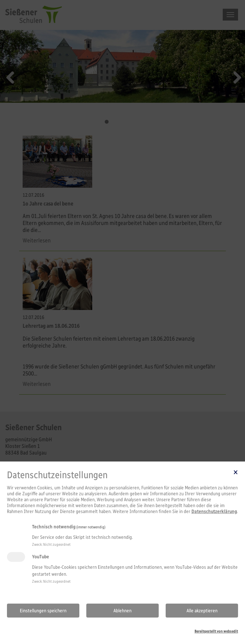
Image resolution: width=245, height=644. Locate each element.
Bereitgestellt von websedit (216, 631)
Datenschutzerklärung (214, 511)
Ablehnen (122, 611)
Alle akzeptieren (202, 611)
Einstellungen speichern (43, 611)
